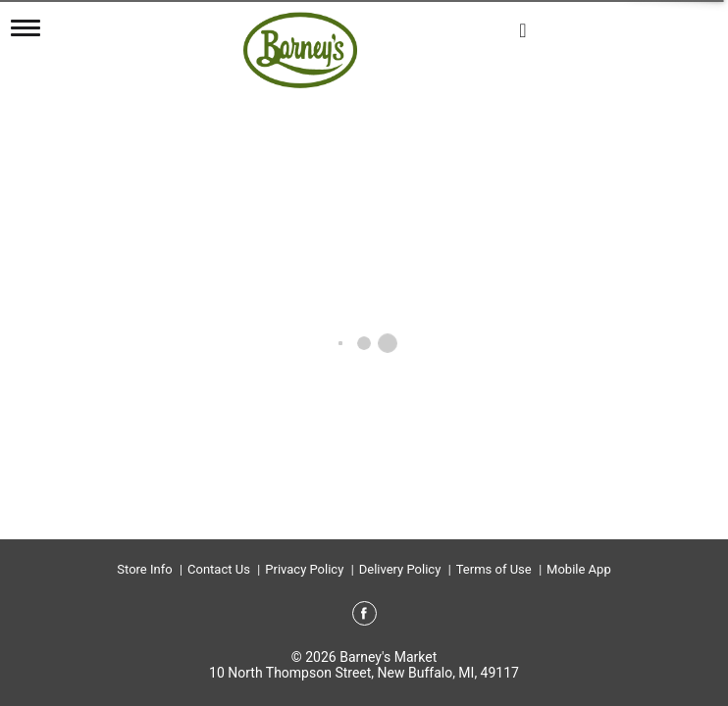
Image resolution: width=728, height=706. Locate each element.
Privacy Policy (304, 569)
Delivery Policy (400, 569)
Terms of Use (494, 569)
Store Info (144, 569)
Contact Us (219, 569)
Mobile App (579, 569)
